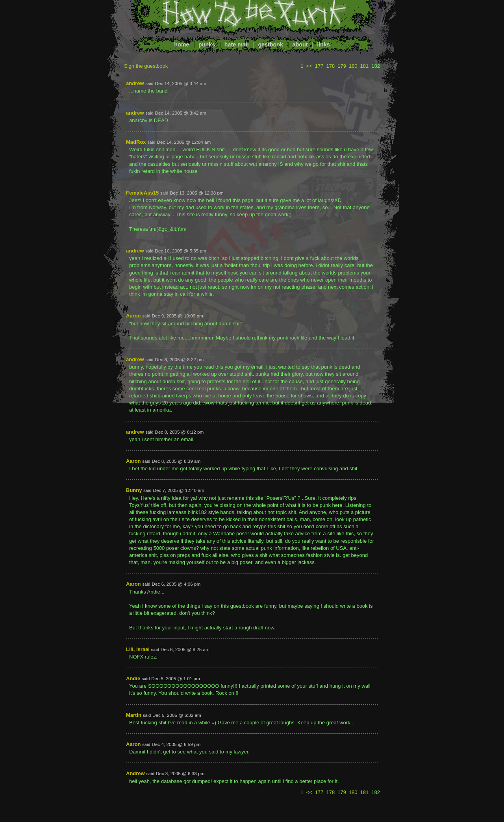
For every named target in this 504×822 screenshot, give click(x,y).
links (323, 45)
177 (319, 66)
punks (207, 45)
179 (342, 66)
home (182, 45)
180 (353, 66)
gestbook (271, 45)
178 (330, 66)
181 (365, 66)
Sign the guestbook (146, 66)
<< (309, 66)
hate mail (237, 45)
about (300, 45)
